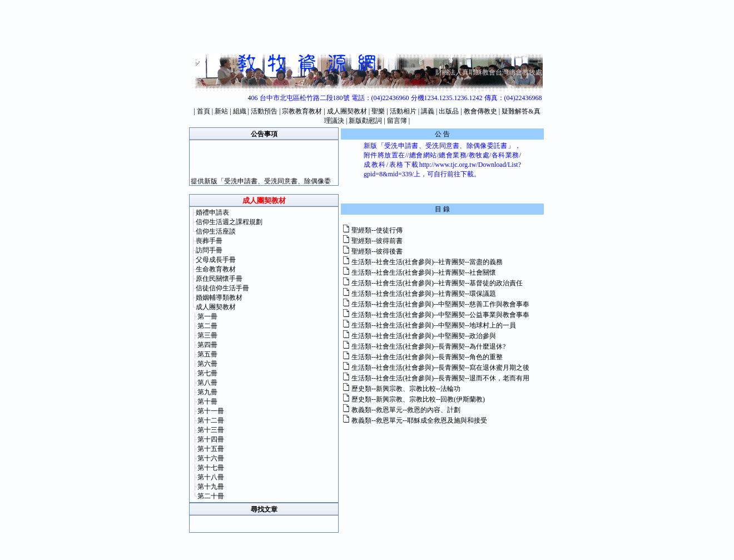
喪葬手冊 (209, 241)
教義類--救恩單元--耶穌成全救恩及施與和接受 (419, 420)
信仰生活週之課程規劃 (229, 222)
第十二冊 (211, 420)
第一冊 (207, 316)
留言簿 (397, 121)
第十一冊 (211, 411)
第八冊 (207, 383)
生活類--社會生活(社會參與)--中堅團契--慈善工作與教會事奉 (440, 304)
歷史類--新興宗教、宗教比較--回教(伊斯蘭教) (418, 399)
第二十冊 (211, 496)
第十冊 (207, 402)
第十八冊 (211, 477)
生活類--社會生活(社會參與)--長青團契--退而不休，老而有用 (440, 378)
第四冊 (207, 345)
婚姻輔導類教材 (219, 298)
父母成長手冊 (216, 260)
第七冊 (207, 373)
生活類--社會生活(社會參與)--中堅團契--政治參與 (424, 336)
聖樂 (378, 111)
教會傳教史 (480, 111)
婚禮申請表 (212, 212)
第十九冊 (211, 487)
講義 (428, 111)
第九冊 (207, 392)
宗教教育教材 (302, 111)
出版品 (449, 111)
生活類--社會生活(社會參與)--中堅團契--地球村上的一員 (434, 325)
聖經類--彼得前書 (377, 241)
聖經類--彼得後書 (377, 251)
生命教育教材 (216, 269)
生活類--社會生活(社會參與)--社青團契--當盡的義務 (427, 262)
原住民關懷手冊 (219, 279)
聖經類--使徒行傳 (377, 230)
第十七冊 (211, 468)
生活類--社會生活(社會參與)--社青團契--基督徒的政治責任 (437, 283)
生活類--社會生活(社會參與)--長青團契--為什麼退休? (428, 346)
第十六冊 (211, 458)
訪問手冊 (209, 250)
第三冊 (207, 335)
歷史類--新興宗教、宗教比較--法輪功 (406, 389)
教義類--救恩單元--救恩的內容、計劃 (406, 410)
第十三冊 (211, 430)
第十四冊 (211, 439)
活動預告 (264, 111)
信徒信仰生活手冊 (222, 288)
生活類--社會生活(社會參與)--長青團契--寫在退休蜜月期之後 (440, 368)
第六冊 (207, 364)
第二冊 (207, 326)
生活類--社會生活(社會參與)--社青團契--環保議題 (424, 294)
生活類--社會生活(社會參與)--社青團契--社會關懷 (424, 272)
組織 (240, 111)
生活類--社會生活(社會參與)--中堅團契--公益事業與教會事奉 (440, 315)
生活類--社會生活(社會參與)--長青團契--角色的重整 (427, 357)
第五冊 (207, 354)
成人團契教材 (347, 111)
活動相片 (403, 111)
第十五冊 (211, 449)
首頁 (204, 111)
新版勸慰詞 (365, 121)
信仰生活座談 (216, 231)
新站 (221, 111)
